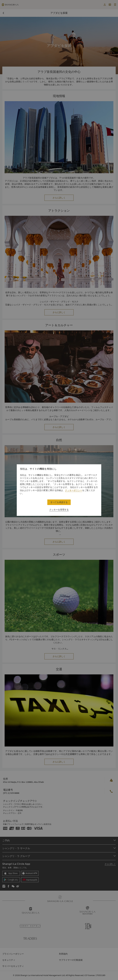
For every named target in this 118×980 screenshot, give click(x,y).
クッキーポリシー (74, 490)
